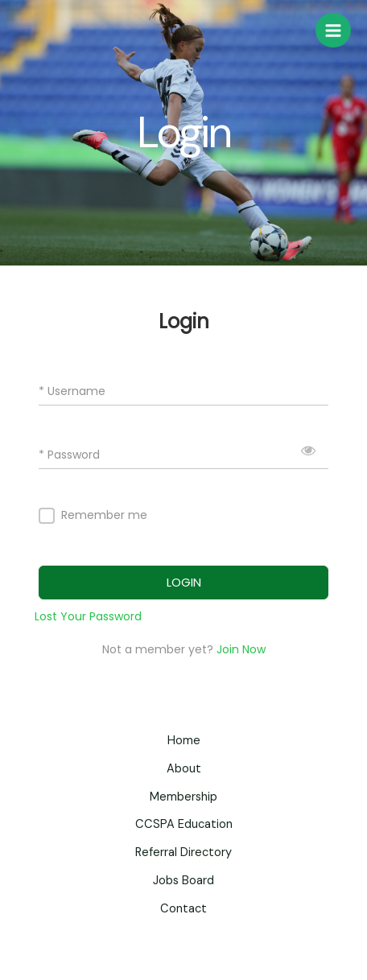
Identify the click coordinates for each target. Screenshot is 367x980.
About (184, 769)
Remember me (104, 515)
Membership (183, 797)
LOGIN (184, 582)
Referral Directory (183, 852)
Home (184, 741)
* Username (72, 391)
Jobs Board (183, 881)
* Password (69, 455)
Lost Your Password (88, 616)
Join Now (241, 649)
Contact (183, 909)
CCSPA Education (184, 824)
